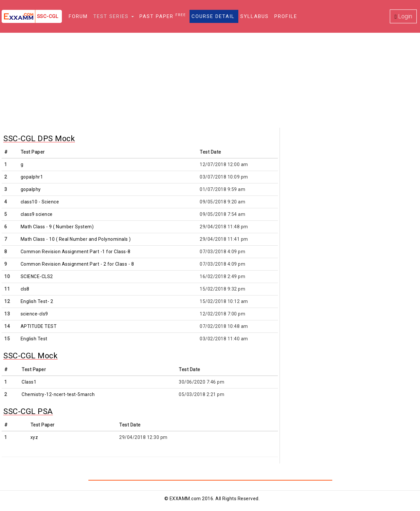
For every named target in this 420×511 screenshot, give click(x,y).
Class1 (29, 382)
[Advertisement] (210, 82)
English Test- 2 (37, 301)
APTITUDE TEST (39, 326)
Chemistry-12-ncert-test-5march (58, 394)
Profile (286, 16)
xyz (34, 437)
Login (403, 16)
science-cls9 (34, 314)
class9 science (37, 214)
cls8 (25, 289)
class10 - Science (40, 202)
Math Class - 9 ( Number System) (57, 227)
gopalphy (31, 189)
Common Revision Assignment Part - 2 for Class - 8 (77, 264)
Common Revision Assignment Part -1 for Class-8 (76, 252)
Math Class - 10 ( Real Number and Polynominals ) (76, 239)
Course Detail (213, 16)
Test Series (114, 16)
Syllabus (255, 16)
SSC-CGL (48, 16)
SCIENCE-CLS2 (37, 276)
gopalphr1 (32, 177)
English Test (34, 339)
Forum (78, 16)
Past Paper (163, 16)
